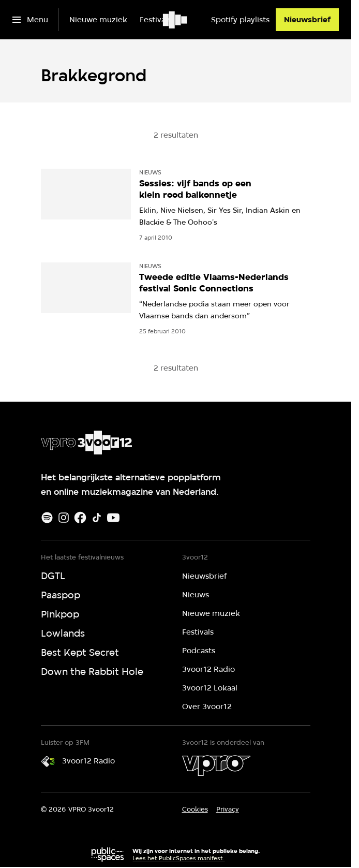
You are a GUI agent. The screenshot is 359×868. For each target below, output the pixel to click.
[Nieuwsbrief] (307, 20)
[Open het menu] (30, 20)
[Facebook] (80, 518)
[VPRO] (216, 766)
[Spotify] (47, 518)
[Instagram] (64, 518)
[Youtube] (113, 518)
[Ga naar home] (176, 20)
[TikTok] (97, 518)
